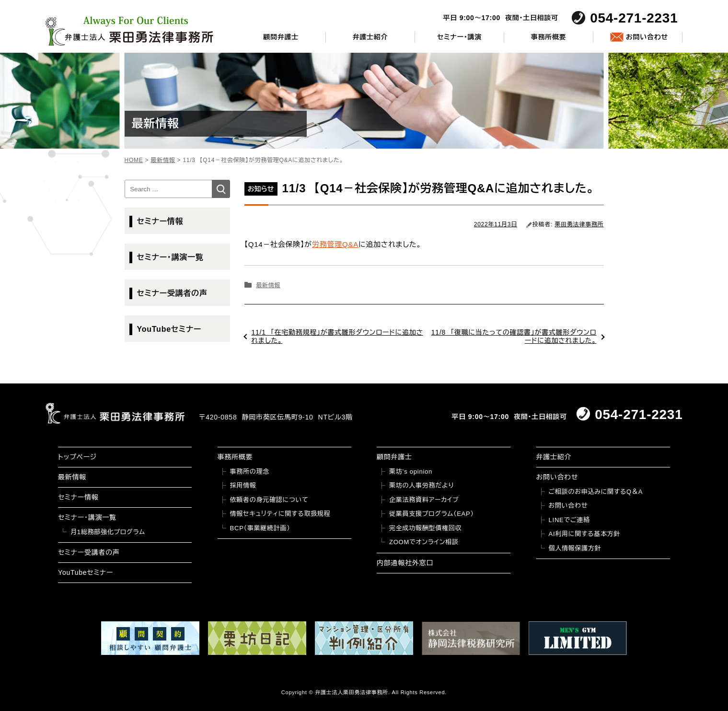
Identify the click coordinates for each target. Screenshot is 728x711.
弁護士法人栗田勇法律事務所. (352, 692)
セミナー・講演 (459, 37)
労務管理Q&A (335, 244)
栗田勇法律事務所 (579, 224)
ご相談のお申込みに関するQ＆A (596, 492)
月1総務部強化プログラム (108, 532)
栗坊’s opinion (411, 472)
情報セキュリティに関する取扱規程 (280, 514)
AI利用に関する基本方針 (585, 534)
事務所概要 (549, 37)
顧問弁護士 (281, 37)
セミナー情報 (160, 221)
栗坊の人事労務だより (422, 485)
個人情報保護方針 (575, 548)
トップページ (77, 457)
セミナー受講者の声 (172, 293)
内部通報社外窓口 (405, 563)
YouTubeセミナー (169, 329)
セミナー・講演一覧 (170, 257)
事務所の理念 (250, 472)
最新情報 (268, 285)
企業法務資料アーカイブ (424, 500)
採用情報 (243, 485)
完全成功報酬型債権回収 (425, 528)
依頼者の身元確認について (269, 500)
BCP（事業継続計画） (260, 528)
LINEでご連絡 (569, 520)
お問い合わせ (647, 37)
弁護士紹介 (370, 37)
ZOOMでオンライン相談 (424, 542)
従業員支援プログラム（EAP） (432, 514)
